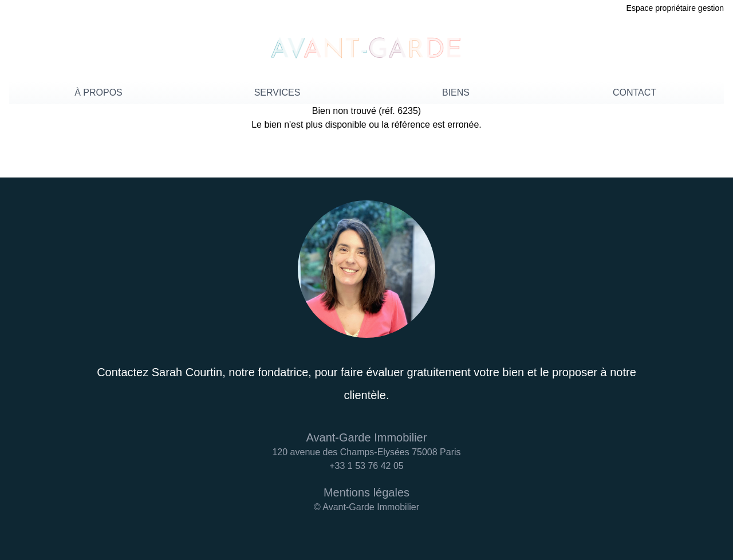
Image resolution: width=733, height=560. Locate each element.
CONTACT (635, 92)
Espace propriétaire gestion (675, 8)
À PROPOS (98, 92)
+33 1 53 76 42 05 (366, 466)
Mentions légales (366, 492)
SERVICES (277, 92)
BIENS (456, 92)
